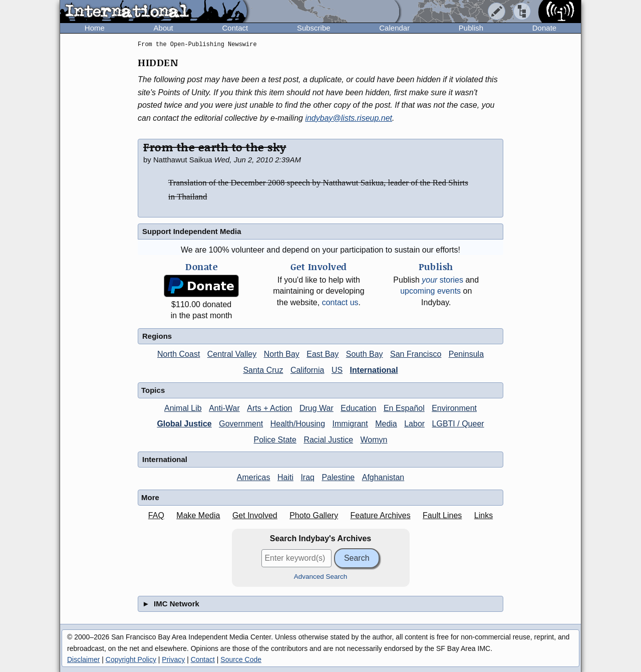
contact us (340, 302)
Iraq (307, 477)
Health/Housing (298, 424)
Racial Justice (328, 440)
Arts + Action (269, 408)
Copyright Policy (131, 659)
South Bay (365, 354)
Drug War (316, 408)
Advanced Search (321, 577)
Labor (414, 424)
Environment (454, 408)
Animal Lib (183, 408)
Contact (235, 28)
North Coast (179, 354)
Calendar (394, 28)
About (164, 28)
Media (386, 424)
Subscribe (314, 28)
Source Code (241, 659)
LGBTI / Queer (458, 424)
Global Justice (184, 424)
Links (484, 515)
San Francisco (416, 354)
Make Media (198, 515)
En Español (404, 408)
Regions (157, 336)
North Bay (282, 354)
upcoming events (430, 291)
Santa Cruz (263, 370)
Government (241, 424)
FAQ (156, 515)
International (374, 370)
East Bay (323, 354)
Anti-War (224, 408)
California (307, 370)
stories (442, 280)
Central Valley (232, 354)
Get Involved (255, 515)
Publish (471, 28)
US (337, 370)
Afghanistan (383, 477)
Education (358, 408)
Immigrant (350, 424)
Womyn (374, 440)
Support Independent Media (192, 231)
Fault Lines (442, 515)
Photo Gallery (314, 515)
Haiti (285, 477)
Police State (275, 440)
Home (95, 28)
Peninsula (466, 354)
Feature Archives (381, 515)
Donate (544, 28)
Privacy (173, 659)
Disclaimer (83, 659)
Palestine (338, 477)
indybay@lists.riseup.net (349, 118)
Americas (254, 477)
